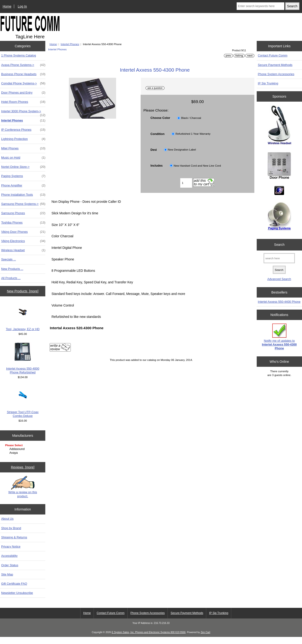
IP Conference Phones (23, 130)
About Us (7, 526)
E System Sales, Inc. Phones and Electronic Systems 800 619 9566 (149, 639)
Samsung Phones (23, 213)
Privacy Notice (11, 553)
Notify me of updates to (279, 337)
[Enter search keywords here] (260, 6)
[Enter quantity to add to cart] (186, 183)
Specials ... (8, 259)
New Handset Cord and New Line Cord (197, 166)
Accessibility (9, 563)
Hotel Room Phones (23, 102)
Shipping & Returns (14, 544)
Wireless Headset (23, 250)
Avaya (23, 453)
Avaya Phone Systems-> (23, 65)
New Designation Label (182, 150)
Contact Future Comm (273, 55)
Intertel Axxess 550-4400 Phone (279, 302)
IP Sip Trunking (268, 83)
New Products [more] (23, 291)
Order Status (10, 572)
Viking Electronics (23, 241)
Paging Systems (23, 176)
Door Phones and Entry (23, 93)
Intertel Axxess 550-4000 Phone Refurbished (23, 358)
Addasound (23, 449)
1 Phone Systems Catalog (19, 55)
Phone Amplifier (23, 186)
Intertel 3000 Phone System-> (23, 112)
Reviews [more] (23, 474)
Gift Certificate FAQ (14, 590)
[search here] (279, 258)
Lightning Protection (23, 139)
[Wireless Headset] (279, 126)
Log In (22, 6)
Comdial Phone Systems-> (23, 83)
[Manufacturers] (23, 449)
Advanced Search (279, 279)
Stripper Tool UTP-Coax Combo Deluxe (23, 402)
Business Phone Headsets (23, 74)
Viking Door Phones (23, 232)
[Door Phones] (279, 166)
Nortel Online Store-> (23, 167)
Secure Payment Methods (275, 65)
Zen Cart (205, 639)
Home (7, 6)
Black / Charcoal (191, 118)
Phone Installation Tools (23, 195)
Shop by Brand (11, 535)
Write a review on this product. (23, 494)
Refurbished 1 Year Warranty (193, 134)
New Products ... (12, 269)
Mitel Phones (23, 148)
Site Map (7, 581)
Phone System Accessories (276, 74)
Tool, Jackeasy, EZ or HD (23, 317)
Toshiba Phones (23, 223)
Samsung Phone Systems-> (23, 204)
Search (279, 245)
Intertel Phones (70, 44)
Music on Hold (23, 158)
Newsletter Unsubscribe (17, 600)
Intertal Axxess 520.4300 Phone (77, 328)
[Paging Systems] (279, 217)
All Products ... (11, 278)
